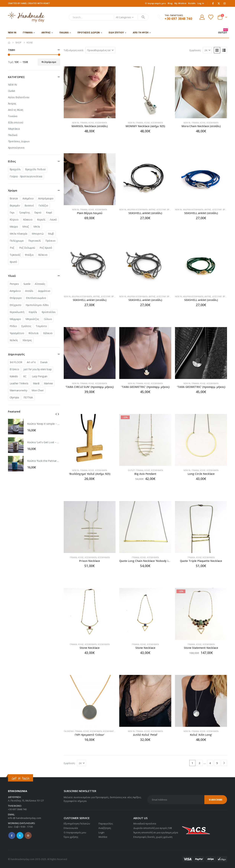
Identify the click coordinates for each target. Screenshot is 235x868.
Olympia (14, 397)
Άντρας (46, 33)
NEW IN (12, 33)
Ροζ (12, 248)
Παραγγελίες (106, 824)
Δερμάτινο (44, 291)
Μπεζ (26, 227)
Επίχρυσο (16, 305)
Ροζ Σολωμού (27, 248)
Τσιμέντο (41, 326)
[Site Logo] (26, 17)
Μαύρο (14, 227)
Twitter (20, 835)
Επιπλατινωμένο (36, 298)
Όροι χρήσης (71, 837)
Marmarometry (18, 390)
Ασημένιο (28, 198)
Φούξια (29, 255)
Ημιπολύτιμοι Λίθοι (37, 305)
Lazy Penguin (40, 376)
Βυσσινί (29, 205)
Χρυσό (13, 262)
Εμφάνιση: (195, 50)
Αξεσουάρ (161, 210)
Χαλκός (14, 340)
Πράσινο (50, 241)
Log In (201, 3)
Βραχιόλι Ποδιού (35, 169)
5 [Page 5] (217, 763)
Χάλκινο (43, 255)
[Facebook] (213, 3)
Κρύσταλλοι (49, 312)
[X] (219, 3)
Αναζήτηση (105, 828)
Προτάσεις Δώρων (89, 33)
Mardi (36, 383)
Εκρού (38, 212)
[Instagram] (224, 3)
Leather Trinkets (19, 383)
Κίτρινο (14, 220)
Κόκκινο (28, 220)
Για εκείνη (69, 731)
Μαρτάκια (14, 129)
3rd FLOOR (16, 362)
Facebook (12, 835)
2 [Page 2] (199, 763)
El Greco (14, 369)
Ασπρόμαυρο (46, 198)
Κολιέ (91, 123)
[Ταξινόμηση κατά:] (100, 50)
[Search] (143, 17)
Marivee (48, 383)
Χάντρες (27, 340)
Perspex (14, 284)
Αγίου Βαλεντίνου (19, 97)
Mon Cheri (37, 390)
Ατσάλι (29, 291)
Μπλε (37, 227)
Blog (170, 3)
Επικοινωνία (71, 828)
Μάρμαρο (15, 319)
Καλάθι (192, 3)
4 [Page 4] (210, 763)
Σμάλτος (26, 326)
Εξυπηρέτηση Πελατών (77, 824)
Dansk (44, 362)
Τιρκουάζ (15, 255)
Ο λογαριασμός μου (155, 3)
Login (101, 832)
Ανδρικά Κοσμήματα (137, 210)
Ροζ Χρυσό (46, 248)
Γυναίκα (28, 33)
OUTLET (223, 31)
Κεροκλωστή (17, 312)
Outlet (131, 470)
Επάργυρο (16, 298)
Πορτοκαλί (35, 241)
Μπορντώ (38, 234)
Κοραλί (41, 220)
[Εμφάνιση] (207, 50)
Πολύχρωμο (17, 241)
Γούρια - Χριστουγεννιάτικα (26, 176)
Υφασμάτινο (17, 333)
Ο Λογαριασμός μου (75, 832)
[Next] (224, 763)
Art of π (31, 362)
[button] (217, 50)
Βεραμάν (15, 205)
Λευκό (53, 220)
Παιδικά (64, 33)
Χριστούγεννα (16, 148)
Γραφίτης (25, 212)
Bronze (14, 198)
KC (25, 376)
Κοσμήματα (101, 123)
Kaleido (14, 376)
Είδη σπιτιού (116, 33)
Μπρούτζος (32, 319)
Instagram (28, 835)
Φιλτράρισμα (49, 62)
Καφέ (49, 212)
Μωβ (51, 234)
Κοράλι (33, 312)
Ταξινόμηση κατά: (74, 50)
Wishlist (103, 837)
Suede (27, 284)
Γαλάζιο (43, 205)
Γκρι (12, 212)
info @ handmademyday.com (25, 818)
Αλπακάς (40, 284)
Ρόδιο (13, 326)
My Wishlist (180, 3)
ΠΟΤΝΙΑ (28, 397)
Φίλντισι (34, 333)
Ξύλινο (48, 319)
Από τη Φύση (141, 33)
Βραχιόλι (15, 169)
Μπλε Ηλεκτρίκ (19, 234)
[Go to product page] (90, 92)
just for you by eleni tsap (37, 369)
